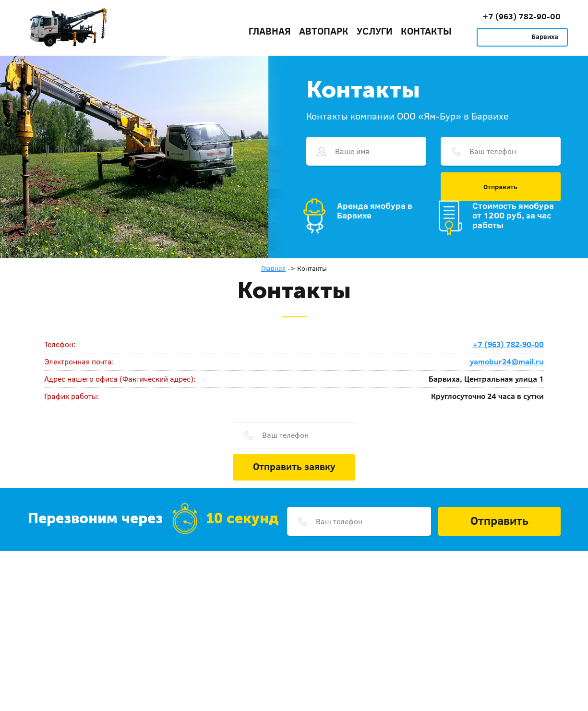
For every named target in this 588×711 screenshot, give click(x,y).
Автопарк (324, 31)
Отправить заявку (294, 466)
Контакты (426, 31)
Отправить (500, 187)
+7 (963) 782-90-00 (522, 16)
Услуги (375, 31)
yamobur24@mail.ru (507, 362)
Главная (270, 31)
